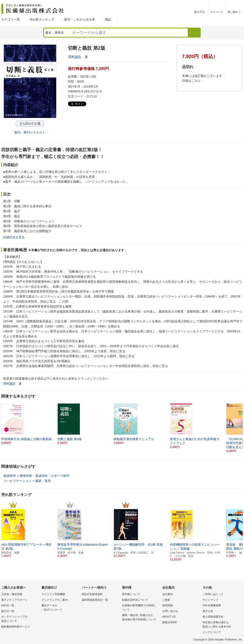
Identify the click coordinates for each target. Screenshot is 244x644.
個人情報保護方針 (213, 617)
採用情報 (168, 605)
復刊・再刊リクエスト (30, 132)
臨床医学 (10, 476)
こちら (196, 81)
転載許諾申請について (135, 600)
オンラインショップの (20, 619)
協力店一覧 (8, 611)
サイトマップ (210, 600)
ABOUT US (169, 617)
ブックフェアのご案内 (55, 600)
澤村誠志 (75, 57)
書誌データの (60, 608)
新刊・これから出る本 (80, 19)
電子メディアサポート (14, 600)
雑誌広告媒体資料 (92, 594)
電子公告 (208, 611)
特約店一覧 (8, 605)
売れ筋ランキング (42, 19)
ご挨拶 (166, 600)
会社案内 (168, 594)
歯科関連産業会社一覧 (95, 600)
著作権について (131, 594)
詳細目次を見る (14, 237)
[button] (239, 426)
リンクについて (212, 632)
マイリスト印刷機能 (53, 594)
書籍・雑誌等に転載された (141, 618)
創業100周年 (170, 622)
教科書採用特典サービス (16, 627)
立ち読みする (28, 123)
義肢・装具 (43, 481)
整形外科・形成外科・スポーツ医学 (45, 476)
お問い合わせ (170, 611)
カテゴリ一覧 (10, 19)
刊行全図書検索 (212, 605)
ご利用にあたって (213, 594)
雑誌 (108, 19)
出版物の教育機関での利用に (141, 608)
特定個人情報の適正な (221, 625)
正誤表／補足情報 (12, 594)
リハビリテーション (18, 481)
